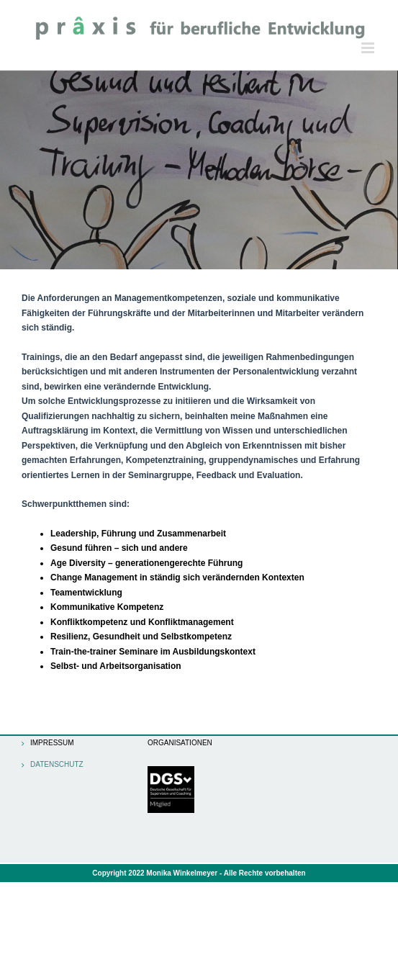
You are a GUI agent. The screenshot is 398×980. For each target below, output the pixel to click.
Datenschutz (57, 765)
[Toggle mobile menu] (369, 48)
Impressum (52, 743)
